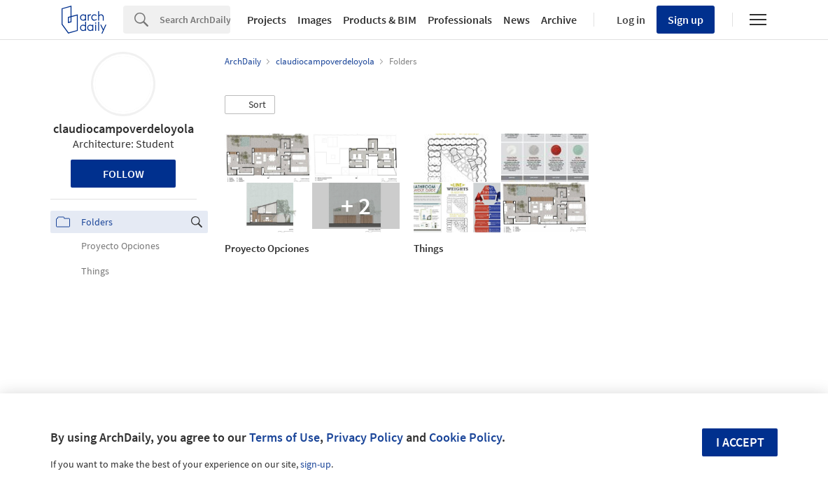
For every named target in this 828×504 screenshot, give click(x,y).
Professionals (460, 20)
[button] (250, 105)
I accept (740, 442)
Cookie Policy (465, 437)
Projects (267, 20)
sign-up (316, 464)
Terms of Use (285, 437)
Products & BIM (380, 20)
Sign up (686, 20)
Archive (559, 20)
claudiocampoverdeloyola (124, 128)
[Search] (195, 20)
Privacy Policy (365, 437)
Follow (124, 174)
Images (315, 20)
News (517, 20)
